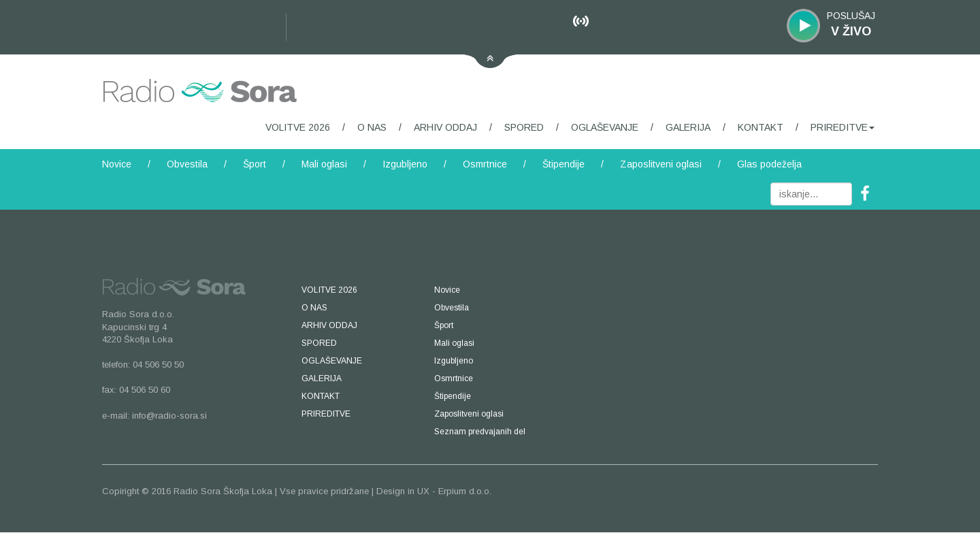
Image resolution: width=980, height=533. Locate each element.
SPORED (524, 127)
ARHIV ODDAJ (445, 127)
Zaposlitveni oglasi (661, 164)
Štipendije (563, 164)
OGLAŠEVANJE (605, 127)
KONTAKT (761, 127)
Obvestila (187, 164)
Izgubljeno (405, 164)
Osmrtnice (485, 164)
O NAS (372, 127)
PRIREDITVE (843, 127)
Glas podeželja (769, 164)
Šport (255, 164)
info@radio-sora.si (169, 416)
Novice (117, 164)
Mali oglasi (324, 164)
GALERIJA (688, 127)
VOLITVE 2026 (298, 127)
